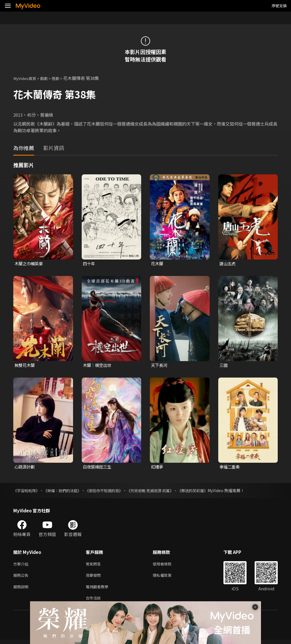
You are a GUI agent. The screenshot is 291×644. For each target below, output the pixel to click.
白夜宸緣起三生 (98, 467)
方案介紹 (22, 565)
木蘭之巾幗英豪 (30, 264)
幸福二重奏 (230, 467)
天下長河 (160, 366)
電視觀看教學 (99, 590)
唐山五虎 (228, 264)
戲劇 (48, 78)
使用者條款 (167, 565)
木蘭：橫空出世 (98, 366)
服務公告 (22, 577)
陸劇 (61, 78)
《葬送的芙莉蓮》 (205, 492)
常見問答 (94, 565)
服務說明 (22, 590)
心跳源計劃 (25, 467)
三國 (224, 366)
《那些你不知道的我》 (110, 492)
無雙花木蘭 (25, 366)
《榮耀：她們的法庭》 (66, 492)
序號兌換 (279, 6)
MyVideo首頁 (26, 78)
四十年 (89, 264)
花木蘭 (157, 264)
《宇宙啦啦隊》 (27, 492)
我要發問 (94, 577)
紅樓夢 (157, 467)
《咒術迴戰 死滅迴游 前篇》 (160, 492)
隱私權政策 (167, 577)
